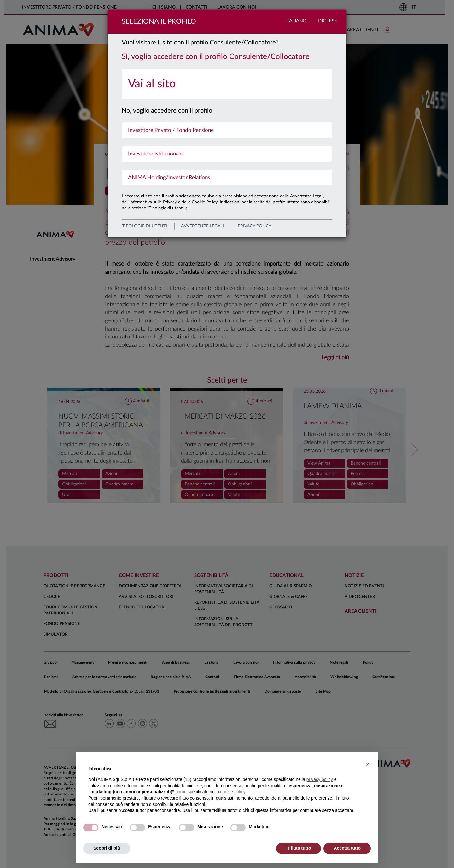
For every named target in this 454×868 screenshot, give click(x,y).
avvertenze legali (202, 226)
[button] (368, 764)
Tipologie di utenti (145, 226)
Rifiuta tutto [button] (299, 848)
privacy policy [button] (320, 779)
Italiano (296, 21)
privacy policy (255, 226)
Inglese (328, 21)
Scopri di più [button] (107, 848)
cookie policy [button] (233, 792)
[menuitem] (227, 84)
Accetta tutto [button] (347, 848)
